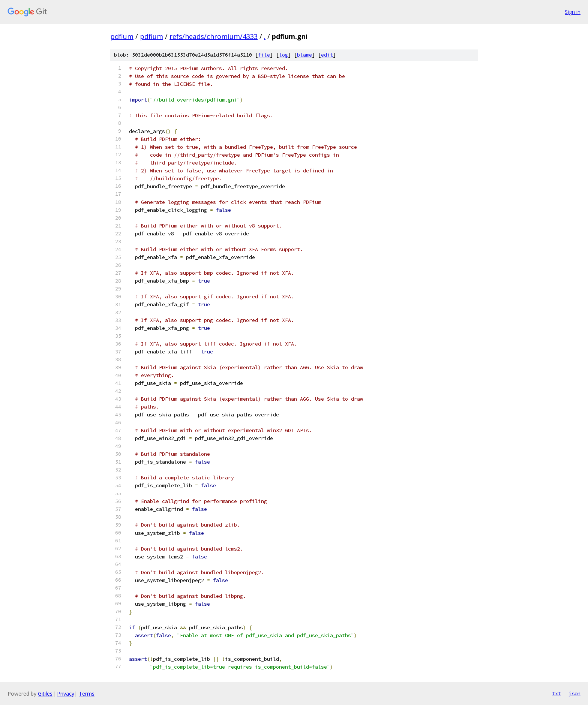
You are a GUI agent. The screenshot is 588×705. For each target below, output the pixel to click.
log (283, 55)
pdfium (122, 36)
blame (304, 55)
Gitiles (45, 694)
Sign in (573, 12)
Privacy (66, 694)
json (574, 693)
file (264, 55)
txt (556, 693)
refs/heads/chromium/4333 (214, 36)
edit (327, 55)
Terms (87, 694)
